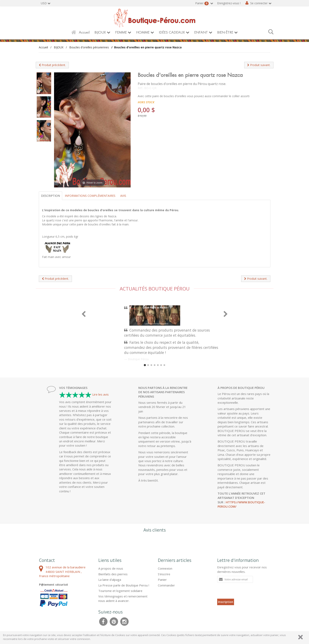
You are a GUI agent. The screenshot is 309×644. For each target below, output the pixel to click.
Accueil (84, 32)
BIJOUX (100, 32)
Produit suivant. (259, 65)
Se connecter (259, 3)
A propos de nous (111, 568)
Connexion (165, 568)
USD (44, 3)
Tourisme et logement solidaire (120, 591)
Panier (202, 3)
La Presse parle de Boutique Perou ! (124, 585)
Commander (166, 585)
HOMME (143, 32)
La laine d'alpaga (110, 580)
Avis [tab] (123, 196)
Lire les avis (100, 394)
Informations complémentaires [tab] (90, 196)
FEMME (121, 32)
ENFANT (201, 32)
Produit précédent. (52, 65)
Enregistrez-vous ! (229, 3)
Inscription (226, 602)
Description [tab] (50, 196)
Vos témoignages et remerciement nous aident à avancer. (123, 598)
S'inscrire (164, 574)
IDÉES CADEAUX (172, 32)
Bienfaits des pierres (113, 574)
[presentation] (248, 591)
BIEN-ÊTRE (225, 32)
